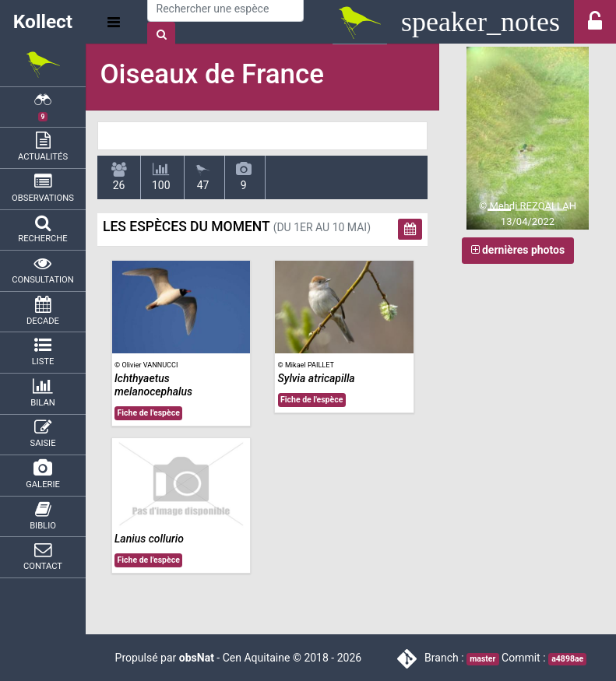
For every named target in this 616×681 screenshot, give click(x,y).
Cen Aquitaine (257, 658)
